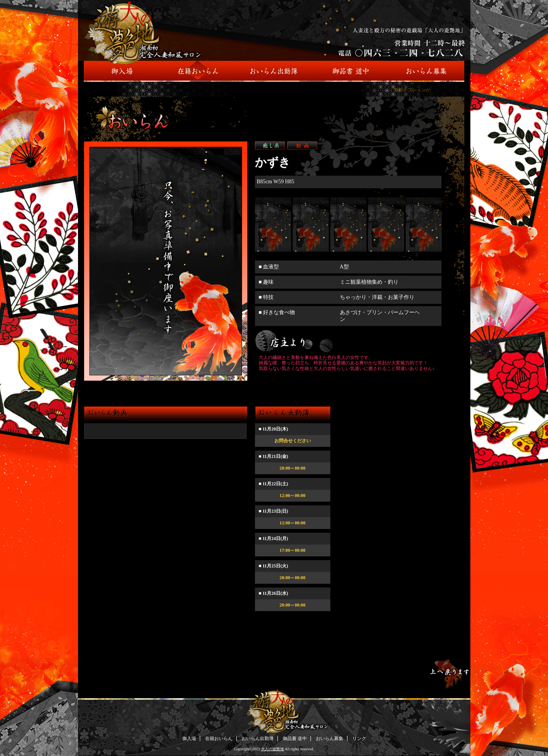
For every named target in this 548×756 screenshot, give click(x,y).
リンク (359, 739)
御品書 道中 (295, 739)
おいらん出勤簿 (258, 739)
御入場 (189, 739)
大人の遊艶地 (272, 749)
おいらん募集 (330, 739)
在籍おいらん (219, 739)
